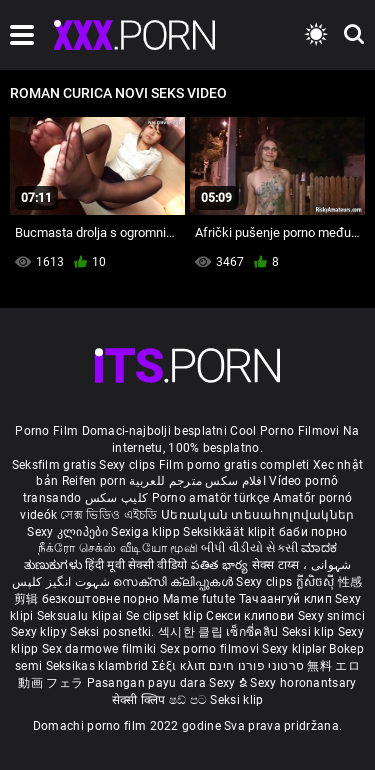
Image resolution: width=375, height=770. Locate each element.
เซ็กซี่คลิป (253, 632)
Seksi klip (310, 632)
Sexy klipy (40, 632)
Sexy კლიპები (69, 532)
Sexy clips (128, 465)
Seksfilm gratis (54, 465)
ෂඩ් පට (190, 700)
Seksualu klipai (81, 616)
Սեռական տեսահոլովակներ (258, 515)
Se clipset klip (166, 616)
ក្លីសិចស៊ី (317, 582)
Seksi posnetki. (114, 632)
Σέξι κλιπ (180, 666)
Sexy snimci (331, 616)
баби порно (313, 532)
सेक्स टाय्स (277, 565)
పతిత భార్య (221, 565)
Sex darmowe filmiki (99, 649)
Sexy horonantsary (303, 683)
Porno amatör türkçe (211, 498)
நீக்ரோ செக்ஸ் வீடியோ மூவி (118, 548)
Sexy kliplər (295, 649)
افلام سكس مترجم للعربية (197, 481)
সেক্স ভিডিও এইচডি (108, 515)
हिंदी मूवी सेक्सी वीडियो (136, 565)
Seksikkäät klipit (230, 532)
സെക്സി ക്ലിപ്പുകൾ (174, 582)
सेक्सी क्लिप (140, 700)
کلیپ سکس (116, 498)
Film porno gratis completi (234, 465)
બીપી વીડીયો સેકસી (249, 548)
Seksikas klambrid (99, 666)
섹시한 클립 (192, 632)
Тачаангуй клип (287, 599)
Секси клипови (251, 616)
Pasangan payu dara (148, 683)
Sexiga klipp (147, 532)
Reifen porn (94, 481)
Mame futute (199, 599)
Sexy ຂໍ (229, 683)
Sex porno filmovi (209, 649)
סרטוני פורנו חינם (256, 666)
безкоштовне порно (101, 599)
